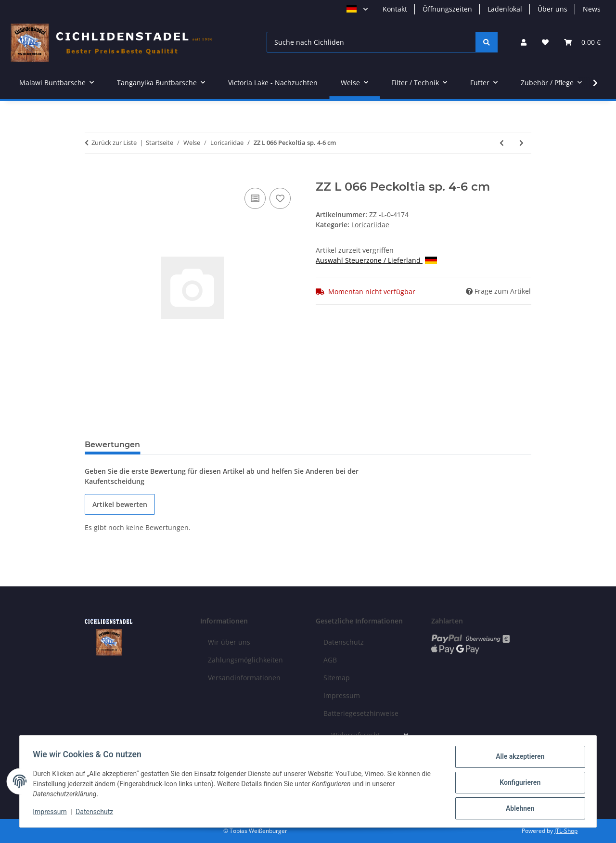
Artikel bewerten (120, 504)
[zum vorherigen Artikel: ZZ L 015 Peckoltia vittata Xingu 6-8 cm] (502, 143)
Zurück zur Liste (114, 143)
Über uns (552, 9)
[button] (524, 42)
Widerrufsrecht (356, 735)
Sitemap (337, 678)
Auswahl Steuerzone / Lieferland (376, 260)
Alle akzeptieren (518, 759)
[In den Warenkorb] (92, 175)
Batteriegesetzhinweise (361, 713)
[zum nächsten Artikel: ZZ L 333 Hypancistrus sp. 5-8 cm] (521, 143)
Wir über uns (229, 642)
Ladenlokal (505, 9)
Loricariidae (370, 225)
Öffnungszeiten (447, 9)
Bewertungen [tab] (112, 445)
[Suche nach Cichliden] (371, 42)
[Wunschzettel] (545, 42)
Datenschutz (97, 813)
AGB (330, 660)
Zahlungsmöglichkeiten (245, 660)
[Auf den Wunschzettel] (280, 198)
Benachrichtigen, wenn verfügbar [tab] (223, 445)
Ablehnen (518, 809)
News (592, 9)
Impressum (52, 813)
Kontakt (395, 9)
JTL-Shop (566, 831)
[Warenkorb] (582, 42)
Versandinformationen (244, 678)
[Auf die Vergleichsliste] (255, 198)
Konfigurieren (518, 784)
